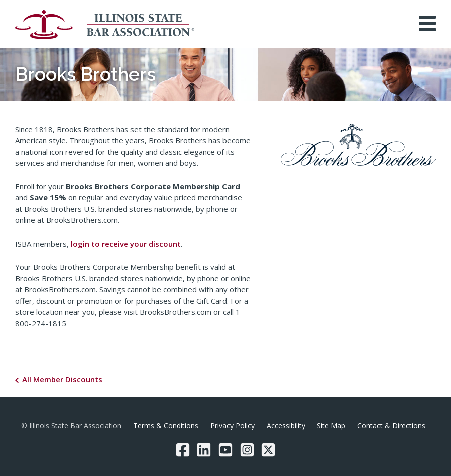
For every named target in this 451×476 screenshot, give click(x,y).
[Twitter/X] (268, 450)
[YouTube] (225, 450)
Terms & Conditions (166, 426)
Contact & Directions (391, 426)
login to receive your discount (126, 244)
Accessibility (286, 426)
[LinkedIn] (204, 450)
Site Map (331, 426)
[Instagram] (247, 450)
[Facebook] (183, 450)
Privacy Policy (233, 426)
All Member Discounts (62, 379)
